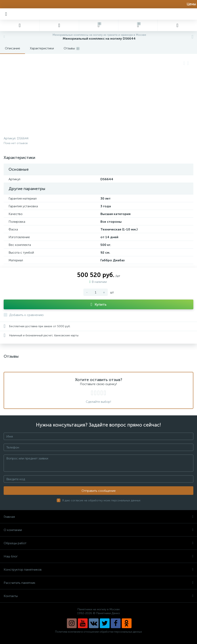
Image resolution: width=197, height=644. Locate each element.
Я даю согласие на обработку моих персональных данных (101, 500)
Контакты (98, 596)
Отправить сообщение (99, 491)
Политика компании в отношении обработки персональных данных (98, 632)
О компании (98, 530)
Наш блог (98, 556)
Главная (98, 517)
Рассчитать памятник (98, 583)
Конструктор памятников (98, 570)
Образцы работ (98, 543)
